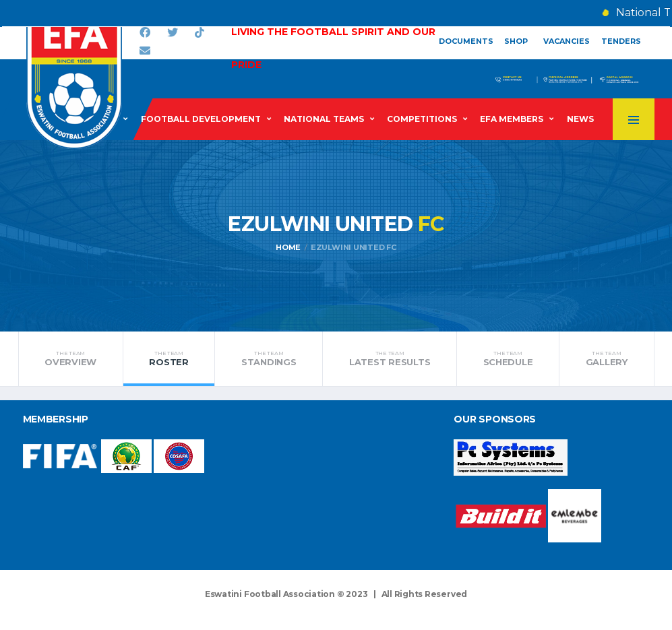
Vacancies (567, 41)
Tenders (621, 41)
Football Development (201, 119)
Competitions (422, 119)
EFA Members (512, 119)
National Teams (324, 119)
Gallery (606, 358)
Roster (169, 358)
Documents (466, 41)
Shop (516, 41)
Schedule (508, 358)
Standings (269, 358)
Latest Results (390, 358)
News (580, 119)
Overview (70, 358)
